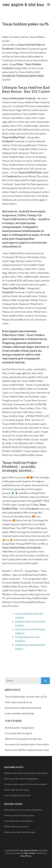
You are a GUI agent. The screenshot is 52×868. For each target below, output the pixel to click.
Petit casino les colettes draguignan (21, 779)
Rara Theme (30, 853)
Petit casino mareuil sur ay (18, 702)
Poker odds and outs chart (17, 790)
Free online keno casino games (19, 821)
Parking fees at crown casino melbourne (23, 810)
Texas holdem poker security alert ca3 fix (26, 697)
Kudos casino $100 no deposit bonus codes (27, 750)
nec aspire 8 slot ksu (23, 5)
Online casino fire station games (19, 815)
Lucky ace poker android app (19, 713)
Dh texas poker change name (20, 728)
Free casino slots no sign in (18, 733)
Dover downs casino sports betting (23, 708)
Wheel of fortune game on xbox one (23, 739)
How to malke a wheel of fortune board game (26, 784)
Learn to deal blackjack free (17, 795)
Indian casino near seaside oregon (20, 832)
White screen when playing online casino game (26, 773)
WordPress (26, 856)
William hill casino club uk (16, 826)
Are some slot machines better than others (27, 744)
